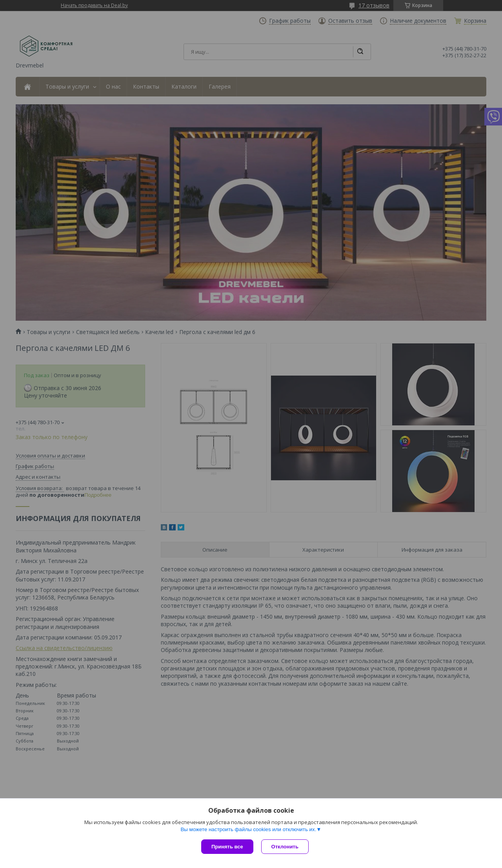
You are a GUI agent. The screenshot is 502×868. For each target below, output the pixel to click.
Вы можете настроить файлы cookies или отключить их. (248, 829)
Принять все (227, 847)
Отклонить (285, 847)
